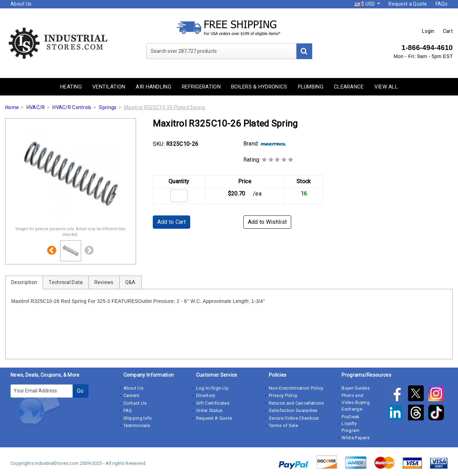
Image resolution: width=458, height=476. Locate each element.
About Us (21, 4)
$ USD (365, 4)
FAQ (128, 410)
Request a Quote (408, 4)
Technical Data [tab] (66, 282)
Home (12, 107)
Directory (206, 395)
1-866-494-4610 (427, 48)
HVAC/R (36, 107)
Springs (108, 107)
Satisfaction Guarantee (293, 410)
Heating (71, 87)
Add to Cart (171, 222)
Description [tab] (24, 282)
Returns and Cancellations (296, 403)
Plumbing (311, 87)
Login (428, 31)
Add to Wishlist (267, 222)
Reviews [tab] (104, 282)
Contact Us (135, 403)
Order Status (209, 410)
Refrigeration (201, 87)
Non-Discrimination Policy (296, 388)
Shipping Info (138, 418)
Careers (131, 395)
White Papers (356, 438)
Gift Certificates (213, 403)
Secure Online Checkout (294, 418)
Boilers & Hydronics (259, 87)
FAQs (442, 4)
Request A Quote (214, 418)
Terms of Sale (283, 425)
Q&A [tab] (130, 282)
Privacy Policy (283, 395)
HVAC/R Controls (72, 107)
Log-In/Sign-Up (212, 388)
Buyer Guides (356, 388)
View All (386, 87)
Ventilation (109, 87)
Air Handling (153, 87)
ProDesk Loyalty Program (350, 424)
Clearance (349, 87)
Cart (448, 31)
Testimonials (137, 425)
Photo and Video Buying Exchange (356, 402)
